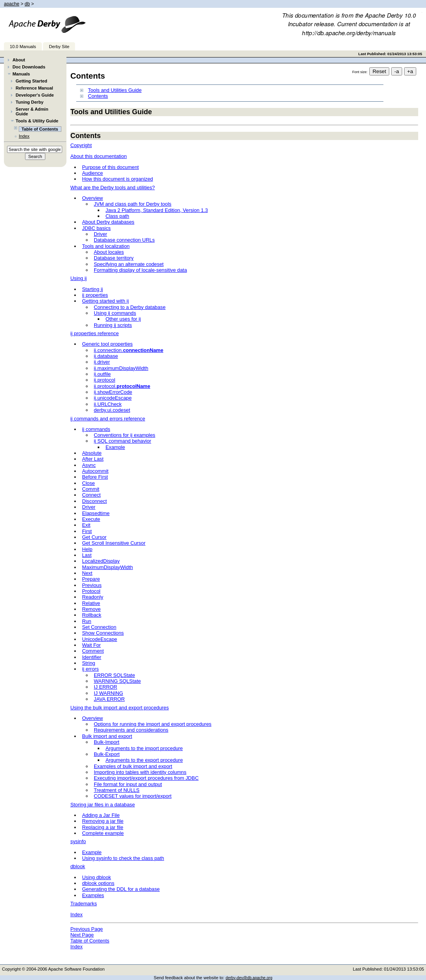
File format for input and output (128, 784)
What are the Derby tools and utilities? (113, 188)
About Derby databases (108, 222)
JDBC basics (96, 228)
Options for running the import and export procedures (153, 724)
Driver (100, 234)
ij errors (90, 669)
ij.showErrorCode (113, 392)
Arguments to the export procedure (144, 760)
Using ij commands (115, 313)
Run (87, 621)
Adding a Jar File (101, 815)
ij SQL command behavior (123, 441)
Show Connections (103, 633)
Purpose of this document (110, 167)
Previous (92, 585)
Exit (86, 525)
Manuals (21, 74)
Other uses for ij (123, 319)
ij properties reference (95, 333)
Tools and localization (106, 246)
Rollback (92, 615)
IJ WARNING (108, 693)
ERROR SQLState (114, 675)
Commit (91, 489)
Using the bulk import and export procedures (120, 708)
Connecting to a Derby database (130, 307)
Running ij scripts (113, 325)
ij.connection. (129, 350)
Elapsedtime (96, 513)
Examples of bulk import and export (133, 766)
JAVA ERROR (109, 699)
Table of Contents (90, 941)
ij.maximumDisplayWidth (121, 368)
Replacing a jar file (103, 827)
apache (12, 4)
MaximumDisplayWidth (107, 567)
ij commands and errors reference (108, 419)
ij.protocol (105, 380)
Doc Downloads (29, 67)
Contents (98, 96)
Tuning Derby (30, 102)
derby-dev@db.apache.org (249, 978)
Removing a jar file (103, 821)
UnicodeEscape (100, 639)
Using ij (79, 278)
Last (87, 555)
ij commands (96, 429)
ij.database (106, 356)
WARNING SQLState (117, 681)
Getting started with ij (106, 301)
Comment (93, 651)
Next (87, 573)
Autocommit (95, 471)
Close (89, 483)
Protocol (91, 591)
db (27, 4)
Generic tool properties (107, 344)
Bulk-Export (107, 754)
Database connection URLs (124, 240)
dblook (78, 866)
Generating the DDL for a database (121, 889)
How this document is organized (117, 179)
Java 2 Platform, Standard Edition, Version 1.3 (157, 210)
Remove (91, 609)
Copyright (81, 145)
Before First (95, 477)
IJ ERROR (106, 687)
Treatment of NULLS (117, 790)
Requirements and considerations (131, 730)
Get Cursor (94, 537)
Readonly (93, 597)
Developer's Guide (35, 95)
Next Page (82, 935)
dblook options (98, 883)
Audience (92, 173)
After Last (93, 459)
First (87, 531)
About (19, 60)
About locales (109, 252)
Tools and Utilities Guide (115, 90)
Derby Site (59, 47)
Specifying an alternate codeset (129, 264)
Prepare (91, 579)
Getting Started (31, 81)
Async (89, 465)
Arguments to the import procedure (144, 748)
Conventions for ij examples (124, 435)
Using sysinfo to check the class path (123, 858)
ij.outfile (102, 374)
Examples (93, 895)
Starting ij (92, 289)
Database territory (114, 258)
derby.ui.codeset (112, 410)
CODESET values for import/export (133, 796)
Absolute (92, 453)
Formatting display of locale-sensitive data (140, 270)
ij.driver (102, 362)
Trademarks (84, 904)
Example (115, 447)
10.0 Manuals (23, 47)
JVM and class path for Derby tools (132, 204)
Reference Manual (34, 88)
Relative (91, 603)
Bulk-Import (106, 742)
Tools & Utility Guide (37, 121)
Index (24, 136)
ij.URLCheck (108, 404)
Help (87, 549)
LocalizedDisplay (101, 561)
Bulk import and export (107, 736)
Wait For (91, 645)
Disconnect (94, 501)
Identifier (92, 657)
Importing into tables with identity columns (140, 772)
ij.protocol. (122, 386)
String (89, 663)
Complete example (103, 833)
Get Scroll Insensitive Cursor (114, 543)
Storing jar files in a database (103, 805)
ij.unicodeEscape (113, 398)
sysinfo (78, 841)
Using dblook (97, 877)
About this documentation (98, 156)
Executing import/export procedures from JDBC (146, 778)
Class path (117, 216)
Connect (91, 495)
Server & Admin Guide (32, 111)
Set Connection (99, 627)
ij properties (95, 295)
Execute (91, 519)
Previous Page (87, 929)
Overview (92, 198)
